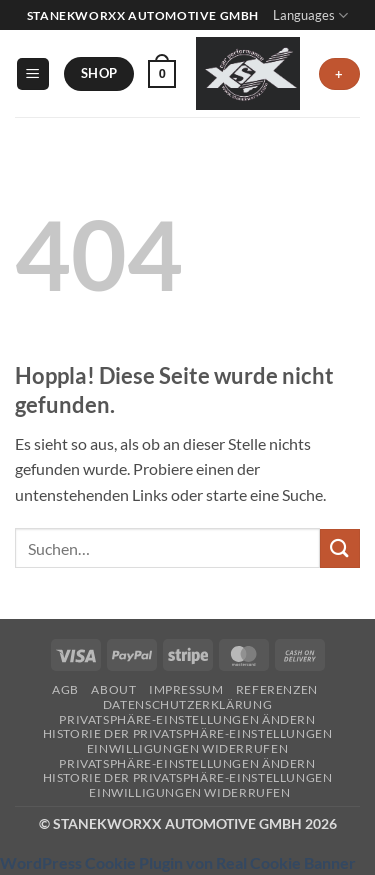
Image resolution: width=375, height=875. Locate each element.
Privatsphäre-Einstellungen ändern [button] (187, 719)
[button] (33, 74)
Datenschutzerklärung (187, 704)
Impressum (186, 689)
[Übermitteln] (340, 548)
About (113, 689)
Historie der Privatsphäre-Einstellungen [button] (188, 733)
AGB (65, 689)
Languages (310, 15)
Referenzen (277, 689)
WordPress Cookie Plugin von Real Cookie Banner (178, 862)
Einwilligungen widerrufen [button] (187, 748)
